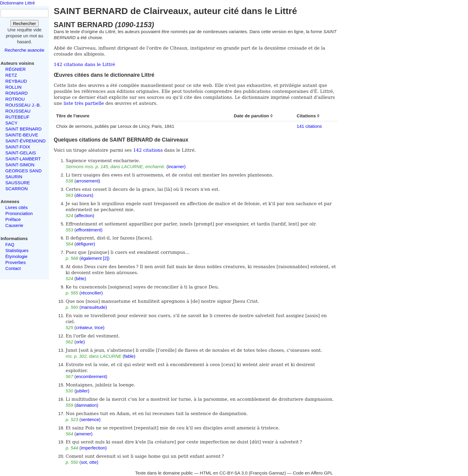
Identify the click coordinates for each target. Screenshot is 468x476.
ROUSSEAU (18, 111)
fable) (130, 356)
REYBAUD (16, 81)
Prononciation (19, 213)
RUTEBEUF (17, 117)
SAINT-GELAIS (21, 153)
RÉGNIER (16, 69)
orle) (80, 342)
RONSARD (17, 93)
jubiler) (83, 391)
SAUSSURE (18, 183)
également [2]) (95, 258)
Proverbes (16, 262)
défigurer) (85, 244)
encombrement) (91, 376)
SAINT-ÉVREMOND (26, 141)
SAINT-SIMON (20, 165)
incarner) (177, 166)
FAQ (10, 244)
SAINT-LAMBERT (23, 159)
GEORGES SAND (24, 171)
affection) (85, 215)
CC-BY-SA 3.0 (234, 473)
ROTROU (15, 99)
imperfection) (94, 448)
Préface (13, 219)
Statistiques (17, 250)
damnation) (87, 405)
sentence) (91, 419)
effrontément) (89, 230)
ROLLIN (13, 87)
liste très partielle (84, 103)
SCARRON (17, 189)
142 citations (148, 150)
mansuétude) (94, 307)
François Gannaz (267, 473)
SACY (11, 123)
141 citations (309, 126)
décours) (84, 195)
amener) (84, 434)
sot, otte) (90, 462)
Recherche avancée (24, 50)
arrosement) (88, 181)
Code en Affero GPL (313, 473)
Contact (13, 268)
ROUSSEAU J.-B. (23, 105)
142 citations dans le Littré (84, 65)
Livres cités (17, 207)
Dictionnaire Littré (17, 3)
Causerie (14, 225)
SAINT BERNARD (23, 129)
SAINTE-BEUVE (22, 135)
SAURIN (14, 177)
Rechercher (24, 23)
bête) (81, 278)
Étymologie (16, 256)
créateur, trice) (90, 327)
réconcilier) (92, 293)
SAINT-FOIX (18, 147)
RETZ (11, 75)
